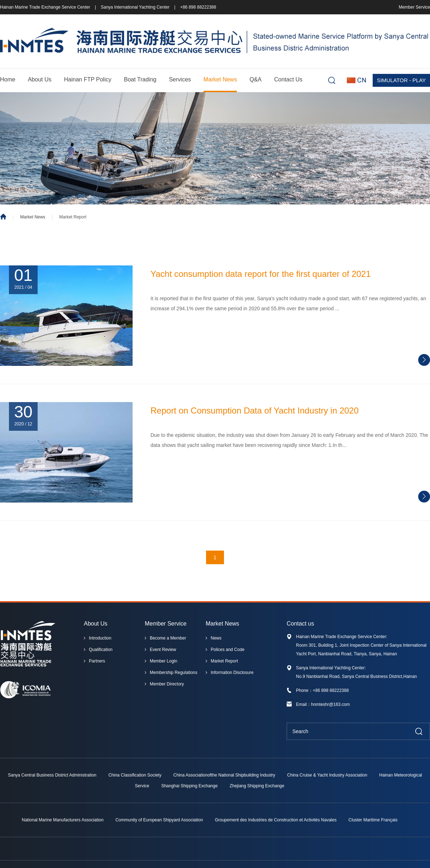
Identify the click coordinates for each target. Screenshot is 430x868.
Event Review (163, 650)
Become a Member (168, 638)
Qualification (101, 650)
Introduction (100, 638)
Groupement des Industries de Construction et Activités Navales (276, 820)
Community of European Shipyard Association (159, 820)
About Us (40, 79)
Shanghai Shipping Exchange (189, 786)
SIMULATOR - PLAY (402, 80)
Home (8, 79)
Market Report (224, 661)
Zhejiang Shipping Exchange (257, 786)
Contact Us (288, 79)
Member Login (164, 661)
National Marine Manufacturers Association (63, 820)
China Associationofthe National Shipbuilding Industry (224, 775)
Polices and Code (228, 650)
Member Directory (167, 684)
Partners (97, 661)
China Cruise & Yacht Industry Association (327, 775)
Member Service (414, 7)
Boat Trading (140, 79)
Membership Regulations (174, 673)
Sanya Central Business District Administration (52, 775)
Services (180, 79)
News (216, 638)
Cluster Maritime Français (373, 820)
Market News (220, 79)
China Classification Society (135, 775)
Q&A (255, 79)
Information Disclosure (232, 673)
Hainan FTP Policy (88, 79)
